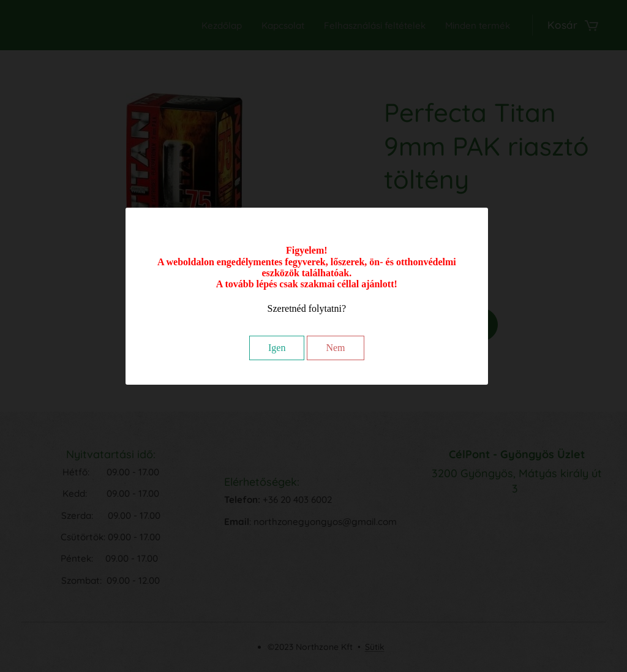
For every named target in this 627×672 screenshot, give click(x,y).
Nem (335, 348)
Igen (277, 348)
